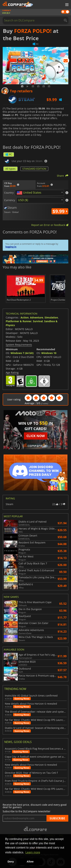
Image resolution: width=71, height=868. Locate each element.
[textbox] (30, 193)
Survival (38, 321)
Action (25, 317)
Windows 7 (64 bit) (22, 353)
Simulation (51, 317)
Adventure (37, 317)
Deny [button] (11, 862)
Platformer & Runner (19, 321)
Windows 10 (49, 353)
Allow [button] (30, 862)
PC (9, 154)
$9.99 (60, 211)
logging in (11, 247)
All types (10, 169)
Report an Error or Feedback (50, 225)
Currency (10, 200)
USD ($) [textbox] (23, 200)
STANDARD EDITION (34, 169)
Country (9, 193)
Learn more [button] (33, 852)
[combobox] (40, 193)
